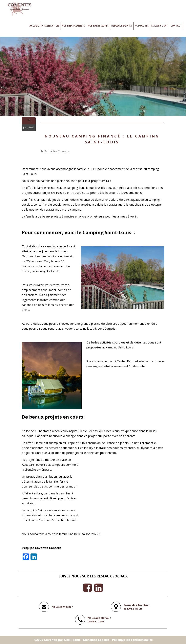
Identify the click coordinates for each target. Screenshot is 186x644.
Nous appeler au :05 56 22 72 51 (99, 620)
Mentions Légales (96, 640)
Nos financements (73, 26)
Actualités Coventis (57, 151)
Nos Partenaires (98, 26)
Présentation (50, 26)
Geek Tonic (72, 640)
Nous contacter (62, 607)
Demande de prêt (122, 26)
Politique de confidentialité (132, 640)
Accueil (34, 26)
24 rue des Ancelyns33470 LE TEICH (136, 607)
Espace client (160, 26)
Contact (176, 26)
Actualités (142, 26)
